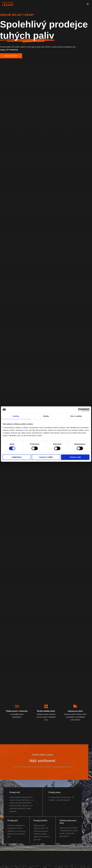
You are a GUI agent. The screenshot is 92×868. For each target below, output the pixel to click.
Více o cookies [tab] (76, 416)
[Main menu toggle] (88, 4)
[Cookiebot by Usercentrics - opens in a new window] (80, 410)
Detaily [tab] (46, 416)
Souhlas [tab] (16, 416)
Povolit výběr (46, 457)
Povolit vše (75, 457)
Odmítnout (17, 457)
